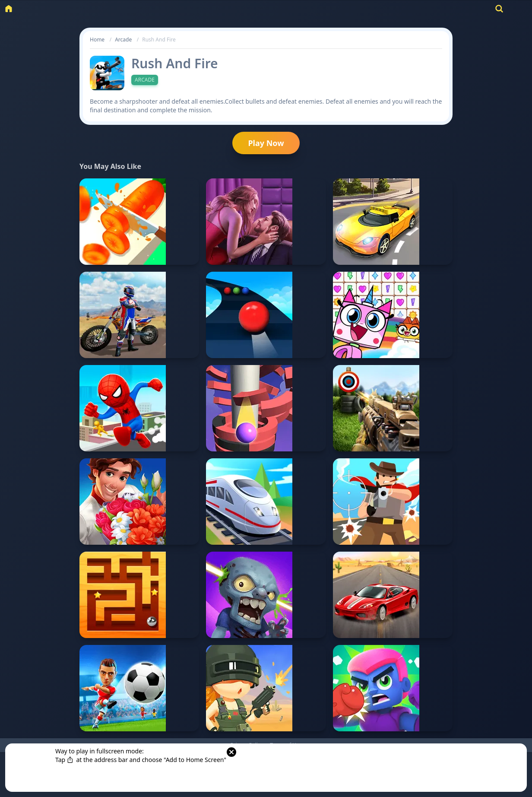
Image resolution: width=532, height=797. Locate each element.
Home (97, 40)
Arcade (123, 40)
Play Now (266, 143)
